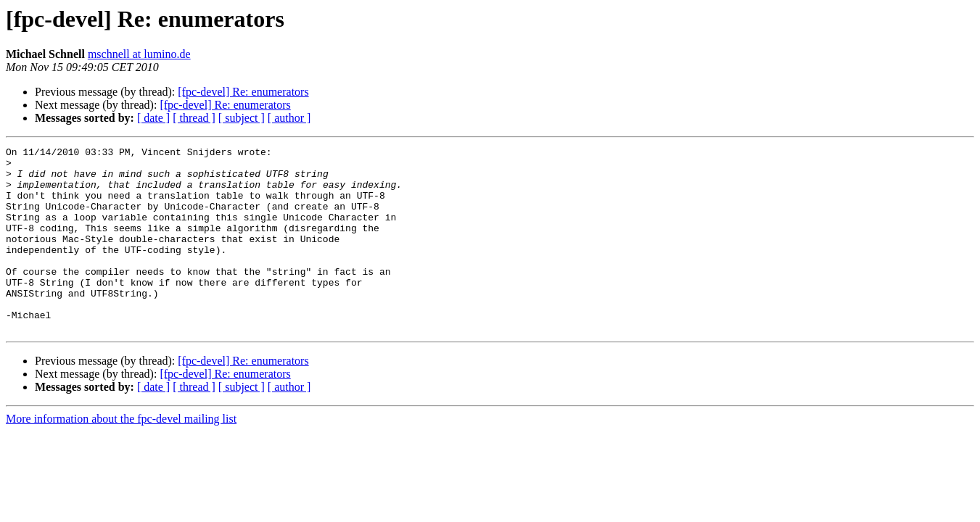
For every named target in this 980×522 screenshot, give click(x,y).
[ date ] (153, 118)
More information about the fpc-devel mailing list (121, 456)
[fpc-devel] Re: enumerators (243, 92)
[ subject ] (242, 118)
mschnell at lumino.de (139, 54)
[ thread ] (194, 118)
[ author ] (289, 118)
